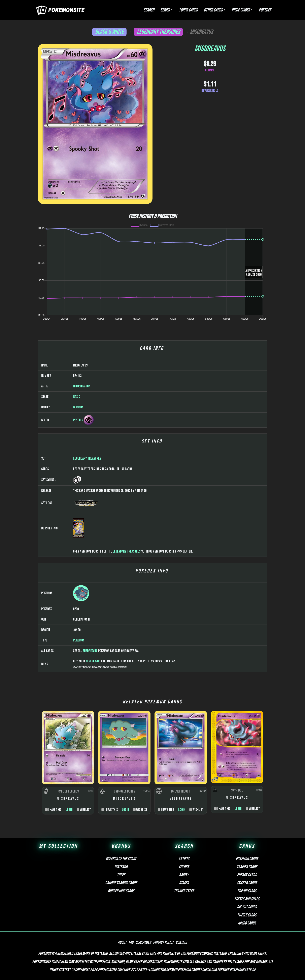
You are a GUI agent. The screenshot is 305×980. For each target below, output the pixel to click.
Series (165, 10)
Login (69, 810)
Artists (184, 859)
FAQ (131, 942)
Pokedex (265, 10)
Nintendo (121, 867)
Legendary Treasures (158, 32)
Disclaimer (143, 942)
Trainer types (184, 891)
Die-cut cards (247, 907)
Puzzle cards (247, 915)
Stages (184, 883)
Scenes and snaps (247, 899)
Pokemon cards (247, 859)
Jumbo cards (247, 923)
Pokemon (79, 640)
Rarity (184, 875)
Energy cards (247, 875)
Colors (184, 867)
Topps (121, 875)
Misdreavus (90, 651)
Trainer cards (247, 867)
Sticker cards (247, 883)
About (122, 942)
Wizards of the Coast (121, 859)
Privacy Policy (163, 942)
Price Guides (241, 10)
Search (149, 10)
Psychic (78, 420)
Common (78, 407)
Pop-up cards (247, 891)
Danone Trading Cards (121, 883)
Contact (181, 942)
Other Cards (213, 10)
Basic (77, 397)
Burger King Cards (121, 891)
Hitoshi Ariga (82, 386)
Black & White (109, 32)
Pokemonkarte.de (243, 970)
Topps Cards (188, 10)
